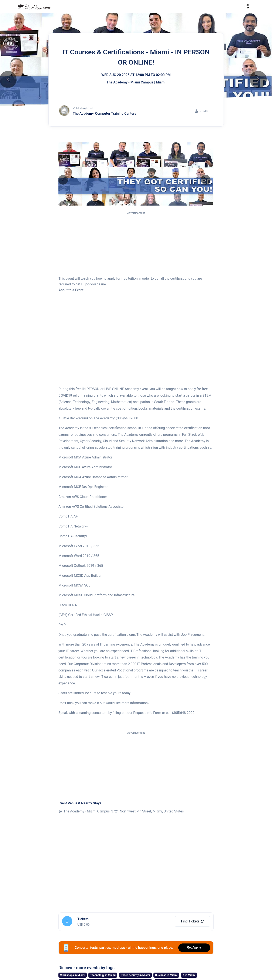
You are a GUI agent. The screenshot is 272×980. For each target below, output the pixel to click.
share (201, 111)
